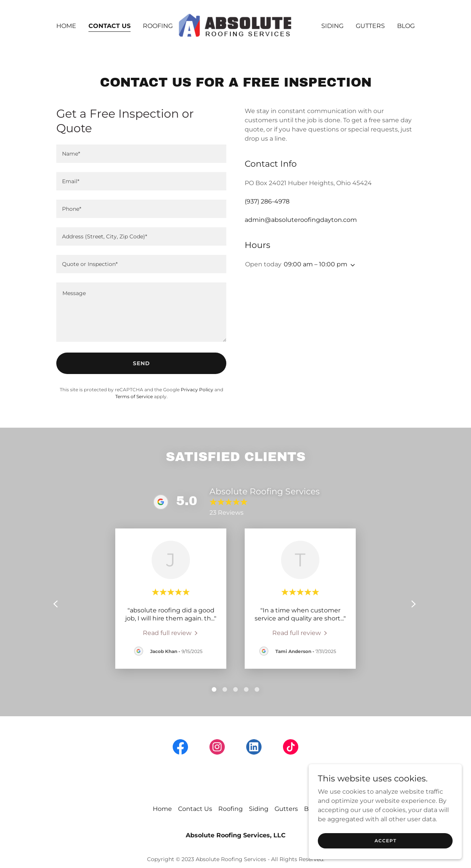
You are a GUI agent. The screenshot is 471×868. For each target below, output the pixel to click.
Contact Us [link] (110, 26)
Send (141, 363)
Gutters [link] (370, 26)
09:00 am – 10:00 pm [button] (316, 264)
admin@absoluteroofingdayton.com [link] (301, 220)
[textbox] (141, 154)
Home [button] (162, 809)
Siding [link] (332, 26)
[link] (235, 25)
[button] (351, 265)
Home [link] (66, 26)
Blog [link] (406, 26)
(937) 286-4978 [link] (267, 201)
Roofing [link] (158, 26)
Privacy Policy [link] (197, 390)
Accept (385, 841)
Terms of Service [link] (134, 396)
